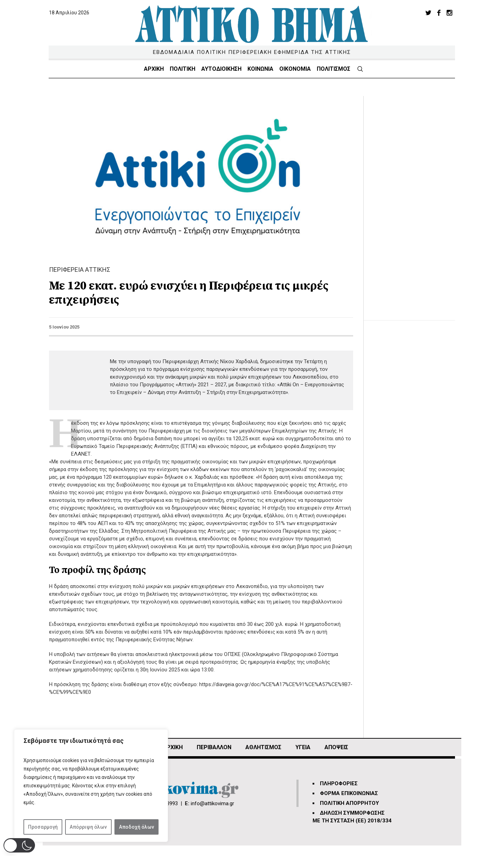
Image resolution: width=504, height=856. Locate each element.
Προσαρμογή (43, 827)
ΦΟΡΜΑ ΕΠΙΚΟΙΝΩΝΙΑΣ (349, 793)
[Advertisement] (415, 201)
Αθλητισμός (263, 747)
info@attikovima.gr (212, 803)
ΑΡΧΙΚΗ (173, 747)
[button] (19, 845)
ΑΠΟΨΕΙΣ (336, 747)
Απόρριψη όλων (88, 827)
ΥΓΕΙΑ (303, 747)
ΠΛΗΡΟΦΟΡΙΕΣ (339, 783)
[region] (91, 786)
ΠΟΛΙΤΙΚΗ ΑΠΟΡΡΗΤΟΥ (349, 803)
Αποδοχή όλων (136, 827)
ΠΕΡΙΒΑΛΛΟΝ (214, 747)
